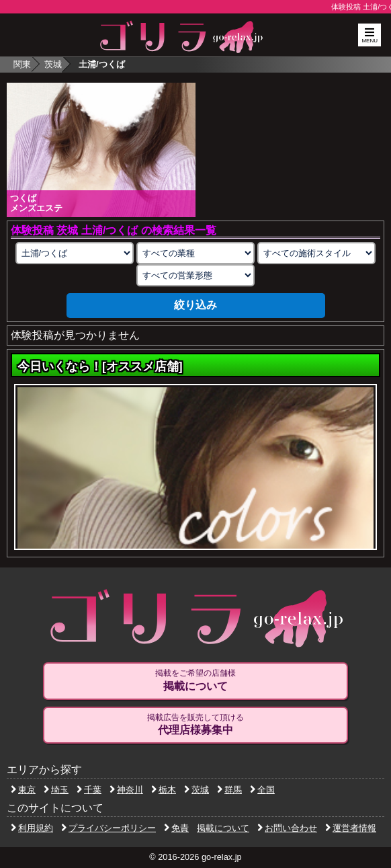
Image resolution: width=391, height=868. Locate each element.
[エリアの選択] (75, 253)
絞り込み (195, 305)
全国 (262, 790)
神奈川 (126, 790)
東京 (23, 790)
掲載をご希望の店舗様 (195, 680)
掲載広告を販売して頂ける (195, 725)
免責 (176, 828)
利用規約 (32, 828)
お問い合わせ (287, 828)
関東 (22, 64)
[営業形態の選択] (195, 275)
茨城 (53, 64)
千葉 (89, 790)
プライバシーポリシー (108, 828)
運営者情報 (351, 828)
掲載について (223, 828)
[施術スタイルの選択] (316, 253)
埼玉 (56, 790)
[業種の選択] (195, 253)
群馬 (229, 790)
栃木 (164, 790)
